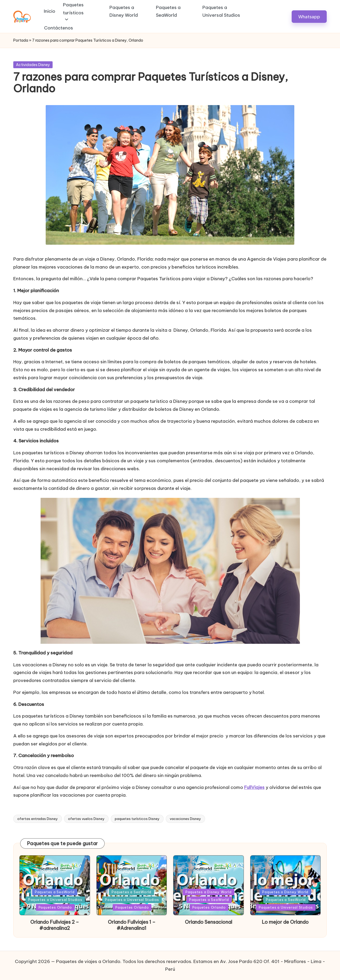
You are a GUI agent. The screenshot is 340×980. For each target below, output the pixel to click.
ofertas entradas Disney (38, 819)
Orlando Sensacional (209, 922)
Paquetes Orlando (55, 907)
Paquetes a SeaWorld (55, 892)
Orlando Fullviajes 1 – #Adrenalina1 (132, 925)
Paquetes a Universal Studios (55, 900)
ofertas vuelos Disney (86, 819)
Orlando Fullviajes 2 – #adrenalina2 (55, 925)
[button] (309, 17)
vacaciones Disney (185, 819)
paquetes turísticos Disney (137, 819)
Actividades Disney (33, 65)
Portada (21, 40)
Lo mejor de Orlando (285, 922)
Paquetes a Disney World (209, 892)
